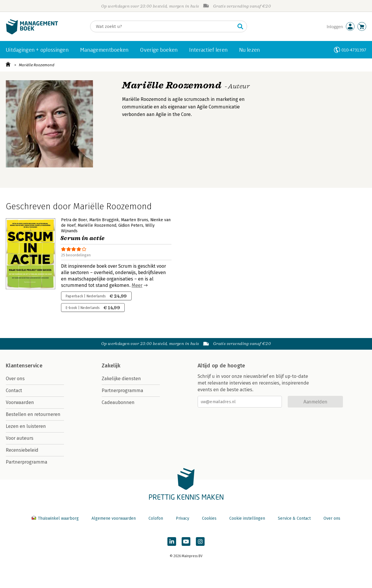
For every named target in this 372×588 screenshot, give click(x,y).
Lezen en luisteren (26, 426)
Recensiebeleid (22, 450)
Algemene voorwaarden (114, 518)
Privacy (183, 518)
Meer (137, 285)
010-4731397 (354, 50)
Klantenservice (24, 366)
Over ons (15, 379)
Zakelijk (111, 366)
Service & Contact (294, 518)
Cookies (209, 518)
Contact (14, 390)
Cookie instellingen (247, 518)
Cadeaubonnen (118, 402)
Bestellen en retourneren (33, 414)
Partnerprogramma (27, 462)
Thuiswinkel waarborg (56, 518)
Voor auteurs (20, 438)
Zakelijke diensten (121, 379)
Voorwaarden (20, 402)
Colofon (156, 518)
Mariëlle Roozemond (37, 65)
